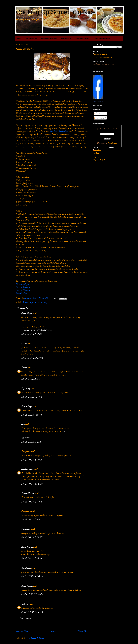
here (63, 431)
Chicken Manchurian (24, 290)
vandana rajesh (27, 469)
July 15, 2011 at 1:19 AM (31, 520)
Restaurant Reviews (82, 39)
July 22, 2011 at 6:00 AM (32, 576)
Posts (97, 113)
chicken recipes (28, 302)
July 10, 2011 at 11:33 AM (32, 358)
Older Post (83, 631)
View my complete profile (103, 58)
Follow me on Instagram (102, 39)
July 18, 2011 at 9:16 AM (32, 558)
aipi (23, 424)
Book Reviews (66, 39)
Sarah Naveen (27, 547)
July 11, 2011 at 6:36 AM (32, 397)
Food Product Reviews (49, 39)
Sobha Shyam (27, 313)
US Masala (26, 438)
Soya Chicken (21, 293)
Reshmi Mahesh (28, 493)
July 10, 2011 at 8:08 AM (32, 334)
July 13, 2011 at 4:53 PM (32, 502)
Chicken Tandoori (23, 287)
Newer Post (22, 631)
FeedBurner (112, 143)
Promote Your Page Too (98, 101)
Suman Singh (27, 406)
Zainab (24, 367)
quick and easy (41, 302)
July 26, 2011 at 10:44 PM (32, 594)
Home (19, 39)
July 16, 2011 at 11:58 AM (32, 537)
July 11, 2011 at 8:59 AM (32, 415)
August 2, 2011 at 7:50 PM (32, 612)
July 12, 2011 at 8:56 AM (32, 460)
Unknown (25, 604)
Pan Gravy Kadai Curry (60, 131)
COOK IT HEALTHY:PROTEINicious (37, 330)
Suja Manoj (26, 388)
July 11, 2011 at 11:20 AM (32, 442)
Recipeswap (26, 529)
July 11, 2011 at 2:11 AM (31, 379)
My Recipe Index (31, 39)
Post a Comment (26, 618)
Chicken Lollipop (23, 284)
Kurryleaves (26, 568)
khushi (24, 343)
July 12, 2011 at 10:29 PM (32, 484)
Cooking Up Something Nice (56, 12)
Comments (99, 118)
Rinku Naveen (27, 586)
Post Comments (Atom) (35, 638)
